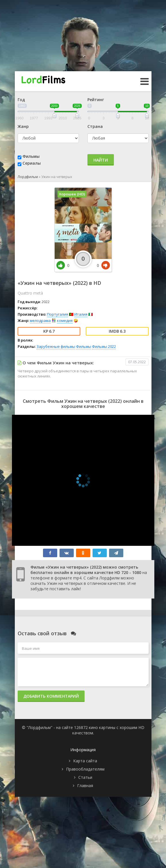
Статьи (85, 777)
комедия (65, 320)
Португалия (58, 314)
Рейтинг (96, 100)
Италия (81, 314)
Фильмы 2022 (104, 346)
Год (21, 100)
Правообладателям (85, 769)
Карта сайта (85, 761)
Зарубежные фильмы (56, 346)
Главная (85, 786)
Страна (95, 126)
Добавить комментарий (51, 696)
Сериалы (32, 163)
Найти (101, 160)
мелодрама (40, 320)
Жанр (23, 126)
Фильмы (31, 156)
